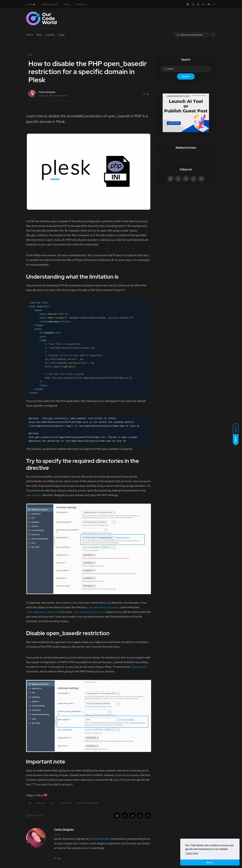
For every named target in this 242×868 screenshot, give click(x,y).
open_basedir (66, 803)
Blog (39, 35)
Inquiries (50, 35)
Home (29, 35)
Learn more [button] (192, 853)
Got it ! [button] (210, 862)
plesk (53, 803)
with (31, 4)
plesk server (41, 803)
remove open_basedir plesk (87, 803)
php (29, 803)
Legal (61, 35)
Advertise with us (49, 4)
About (67, 4)
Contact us (81, 4)
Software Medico (99, 839)
